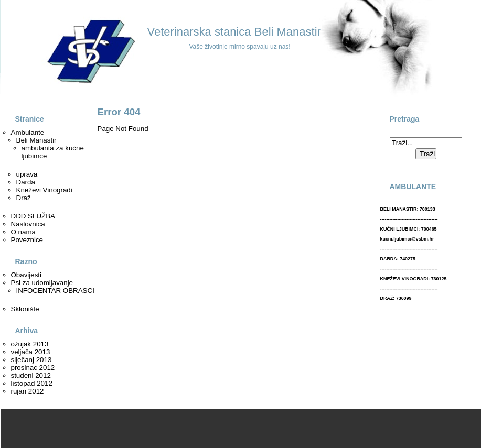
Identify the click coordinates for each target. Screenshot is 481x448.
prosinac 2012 (33, 368)
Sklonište (25, 309)
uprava (27, 174)
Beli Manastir (36, 140)
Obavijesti (26, 275)
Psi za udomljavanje (42, 283)
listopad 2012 (32, 383)
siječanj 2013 (31, 360)
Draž (24, 198)
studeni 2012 (31, 375)
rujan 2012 (28, 391)
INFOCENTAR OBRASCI (55, 291)
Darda (26, 182)
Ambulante (28, 132)
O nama (23, 232)
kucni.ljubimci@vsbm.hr (407, 239)
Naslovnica (28, 224)
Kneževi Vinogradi (44, 190)
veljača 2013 (31, 352)
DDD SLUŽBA (33, 216)
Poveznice (27, 240)
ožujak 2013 (30, 344)
